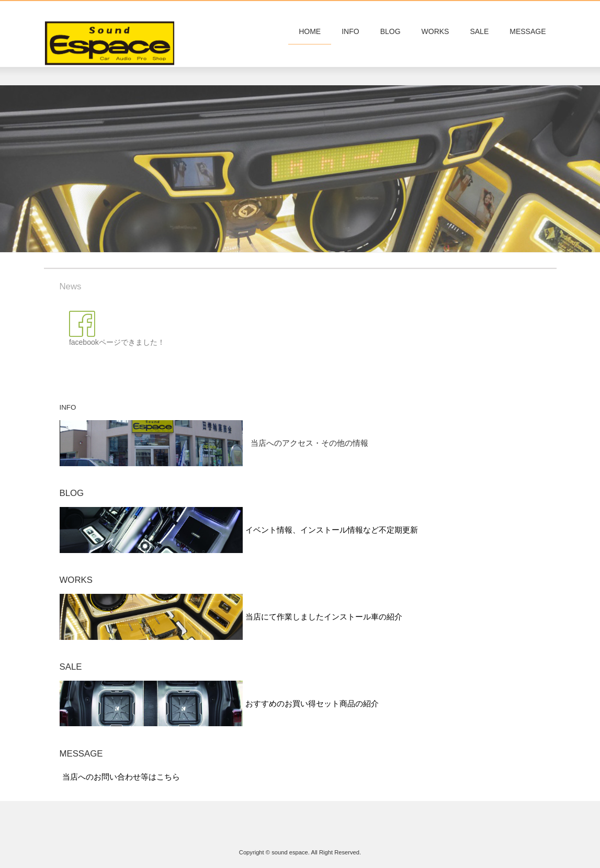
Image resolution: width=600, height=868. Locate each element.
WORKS (435, 31)
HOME (310, 31)
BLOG (390, 31)
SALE (479, 31)
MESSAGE (528, 31)
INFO (350, 31)
